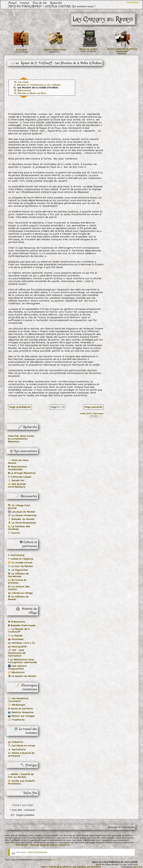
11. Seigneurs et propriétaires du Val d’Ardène (37, 85)
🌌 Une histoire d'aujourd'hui (17, 667)
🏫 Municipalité (17, 647)
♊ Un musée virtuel (20, 563)
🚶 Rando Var (16, 480)
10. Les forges (21, 82)
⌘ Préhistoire (16, 622)
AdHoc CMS (137, 867)
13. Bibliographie (23, 90)
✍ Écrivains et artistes (17, 581)
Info (89, 414)
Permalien (99, 414)
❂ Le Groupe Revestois (22, 473)
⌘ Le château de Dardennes (18, 575)
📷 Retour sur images (21, 716)
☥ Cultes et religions (21, 559)
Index (83, 414)
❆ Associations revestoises (17, 468)
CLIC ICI (56, 860)
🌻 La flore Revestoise (22, 523)
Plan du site (40, 3)
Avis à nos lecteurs (38, 852)
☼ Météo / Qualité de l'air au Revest (21, 776)
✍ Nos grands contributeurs (17, 485)
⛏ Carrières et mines (22, 746)
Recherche (56, 3)
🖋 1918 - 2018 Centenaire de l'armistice (17, 653)
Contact (25, 3)
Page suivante (93, 407)
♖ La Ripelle (15, 636)
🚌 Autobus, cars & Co (22, 643)
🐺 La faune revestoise (22, 515)
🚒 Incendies (16, 639)
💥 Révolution (16, 672)
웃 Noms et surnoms (20, 709)
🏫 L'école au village (20, 593)
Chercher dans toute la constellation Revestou (21, 439)
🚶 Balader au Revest (21, 519)
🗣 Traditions (16, 720)
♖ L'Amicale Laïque (20, 477)
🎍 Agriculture (17, 749)
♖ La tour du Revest (20, 566)
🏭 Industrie (16, 742)
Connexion (133, 3)
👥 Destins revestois (21, 712)
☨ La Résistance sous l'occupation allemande (22, 661)
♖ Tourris (14, 533)
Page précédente (20, 407)
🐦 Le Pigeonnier (18, 570)
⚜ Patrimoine (16, 555)
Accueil (12, 3)
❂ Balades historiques (22, 625)
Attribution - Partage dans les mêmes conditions (43, 845)
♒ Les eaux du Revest (22, 512)
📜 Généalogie (16, 705)
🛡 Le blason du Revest (22, 676)
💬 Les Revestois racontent (18, 700)
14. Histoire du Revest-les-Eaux (30, 93)
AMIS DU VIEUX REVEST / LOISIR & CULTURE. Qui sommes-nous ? (52, 6)
